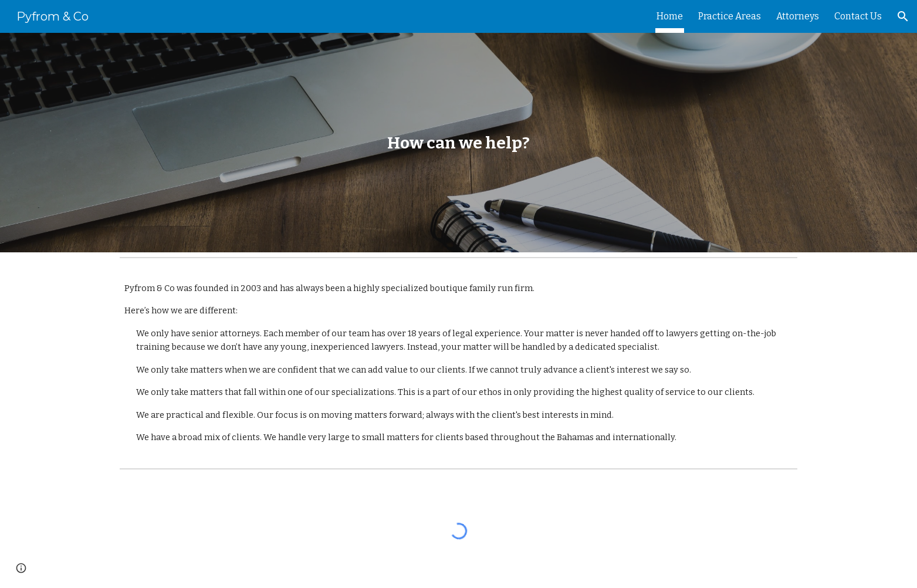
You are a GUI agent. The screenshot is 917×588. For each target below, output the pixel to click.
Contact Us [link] (858, 16)
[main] (458, 143)
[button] (903, 16)
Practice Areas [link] (730, 16)
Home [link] (670, 16)
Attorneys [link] (798, 16)
